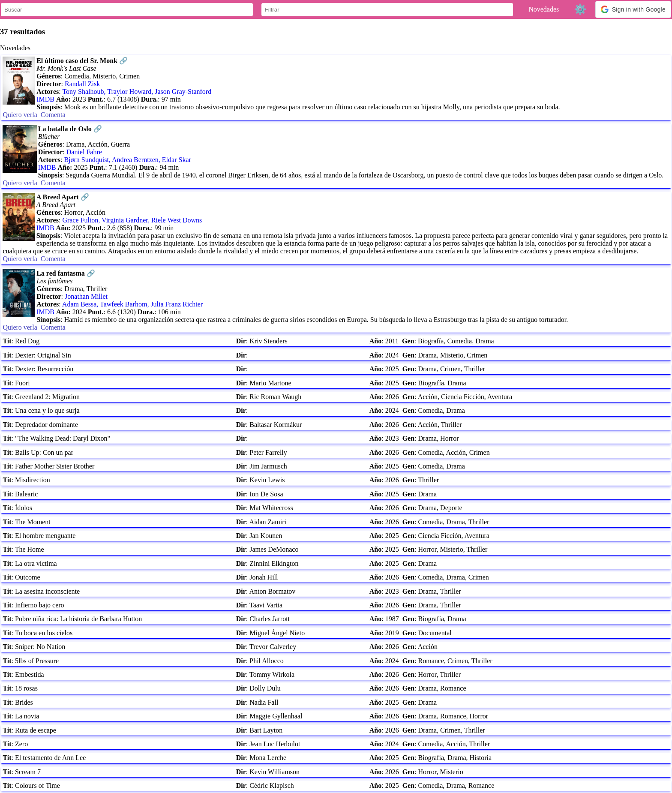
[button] (633, 9)
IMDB (45, 99)
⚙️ (580, 9)
